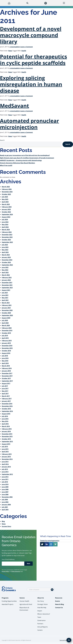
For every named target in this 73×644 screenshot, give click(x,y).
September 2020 (7, 315)
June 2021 (5, 295)
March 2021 (6, 303)
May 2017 (5, 391)
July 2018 (5, 356)
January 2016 (6, 431)
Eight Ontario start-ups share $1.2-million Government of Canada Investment (27, 158)
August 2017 (6, 383)
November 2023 (7, 237)
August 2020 (6, 318)
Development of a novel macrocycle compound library (31, 35)
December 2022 (7, 260)
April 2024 (5, 227)
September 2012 (7, 474)
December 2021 (7, 283)
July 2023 (5, 245)
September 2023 (7, 242)
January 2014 (6, 467)
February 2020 (7, 328)
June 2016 (5, 419)
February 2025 (7, 207)
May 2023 (5, 250)
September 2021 (7, 288)
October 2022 (6, 262)
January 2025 (6, 209)
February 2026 (7, 189)
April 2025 (5, 202)
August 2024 (6, 217)
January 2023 (6, 257)
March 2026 (6, 187)
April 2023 (5, 252)
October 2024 (6, 212)
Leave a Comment (27, 47)
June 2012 (5, 477)
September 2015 (7, 441)
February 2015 (7, 454)
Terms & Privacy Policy (65, 640)
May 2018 (5, 361)
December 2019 (7, 330)
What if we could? (6, 165)
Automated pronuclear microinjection (30, 124)
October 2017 (6, 378)
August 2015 (6, 444)
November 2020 (7, 310)
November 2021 (7, 285)
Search (2, 140)
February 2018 (7, 368)
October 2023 (6, 240)
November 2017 (7, 376)
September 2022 (7, 265)
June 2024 (5, 222)
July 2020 (5, 320)
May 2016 (5, 421)
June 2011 (5, 479)
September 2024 (7, 214)
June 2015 (5, 449)
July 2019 (5, 336)
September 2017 (7, 381)
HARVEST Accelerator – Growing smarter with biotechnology (21, 160)
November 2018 (7, 348)
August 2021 (6, 290)
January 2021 (6, 308)
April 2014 (5, 464)
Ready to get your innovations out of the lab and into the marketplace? (25, 155)
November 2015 (7, 436)
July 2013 (5, 469)
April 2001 (5, 510)
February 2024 (7, 232)
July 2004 (5, 500)
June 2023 (5, 247)
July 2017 (5, 386)
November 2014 (7, 459)
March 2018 (6, 366)
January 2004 (6, 505)
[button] (27, 3)
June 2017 (5, 389)
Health (24, 51)
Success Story (6, 526)
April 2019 (5, 338)
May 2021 (5, 298)
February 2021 (7, 305)
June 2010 (5, 484)
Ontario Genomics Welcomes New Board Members (17, 163)
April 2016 (5, 424)
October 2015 (6, 439)
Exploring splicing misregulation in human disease (31, 84)
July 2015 (5, 447)
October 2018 (6, 351)
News (10, 51)
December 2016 (7, 404)
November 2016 (7, 406)
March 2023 (6, 255)
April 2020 (5, 323)
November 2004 (7, 497)
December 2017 (7, 373)
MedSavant (15, 106)
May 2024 (5, 225)
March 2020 (6, 325)
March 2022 (6, 275)
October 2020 (6, 313)
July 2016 (5, 416)
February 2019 (7, 341)
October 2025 (6, 194)
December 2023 (7, 235)
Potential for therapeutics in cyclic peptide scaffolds (33, 60)
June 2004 (5, 502)
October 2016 (6, 409)
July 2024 (5, 219)
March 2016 (6, 426)
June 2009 (5, 487)
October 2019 (6, 333)
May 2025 (5, 199)
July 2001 (5, 507)
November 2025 (7, 192)
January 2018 (6, 371)
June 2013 (5, 472)
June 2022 (5, 267)
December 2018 (7, 346)
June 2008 (5, 489)
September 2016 (7, 411)
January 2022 (6, 280)
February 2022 (7, 278)
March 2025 (6, 204)
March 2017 (6, 396)
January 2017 (6, 401)
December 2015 (7, 434)
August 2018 (6, 353)
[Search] (52, 590)
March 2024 (6, 230)
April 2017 (5, 394)
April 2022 (5, 272)
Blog (3, 521)
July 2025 (5, 197)
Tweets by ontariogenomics (50, 541)
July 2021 (5, 293)
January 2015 (6, 457)
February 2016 (7, 429)
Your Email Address (8, 560)
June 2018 (5, 358)
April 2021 (5, 300)
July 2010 (5, 482)
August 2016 (6, 414)
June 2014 (5, 462)
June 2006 (5, 494)
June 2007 (5, 492)
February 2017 (7, 399)
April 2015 (5, 452)
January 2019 (6, 343)
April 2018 (5, 363)
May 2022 (5, 270)
